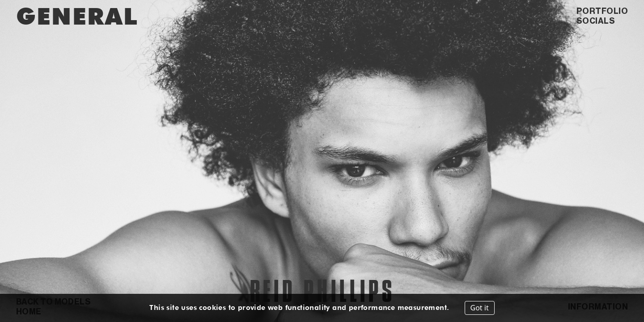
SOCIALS (596, 21)
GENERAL (77, 16)
